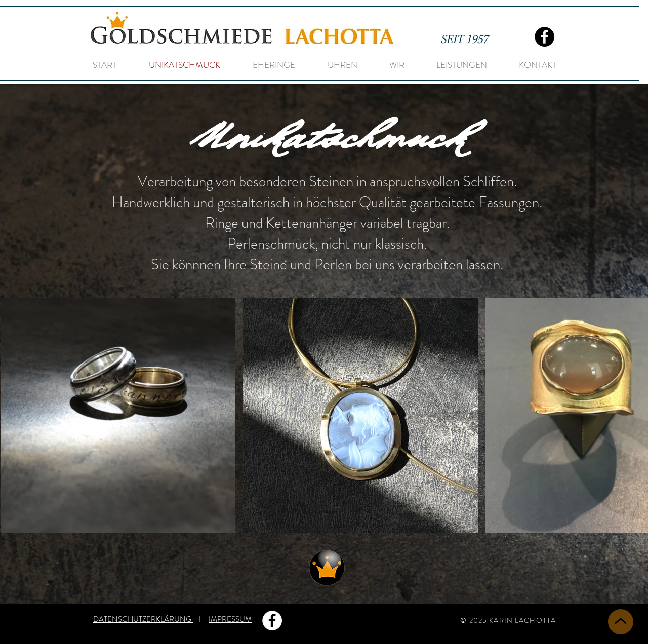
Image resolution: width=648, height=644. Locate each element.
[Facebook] (544, 37)
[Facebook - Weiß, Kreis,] (272, 620)
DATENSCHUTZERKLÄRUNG (143, 619)
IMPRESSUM (230, 619)
